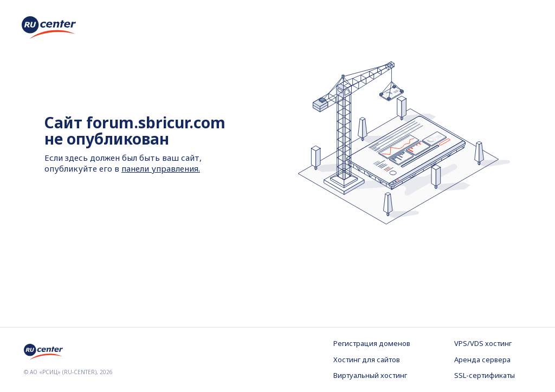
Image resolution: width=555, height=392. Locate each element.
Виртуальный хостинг (370, 375)
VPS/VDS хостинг (483, 343)
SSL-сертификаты (485, 375)
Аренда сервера (482, 360)
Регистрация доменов (372, 343)
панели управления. (161, 168)
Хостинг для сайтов (367, 360)
